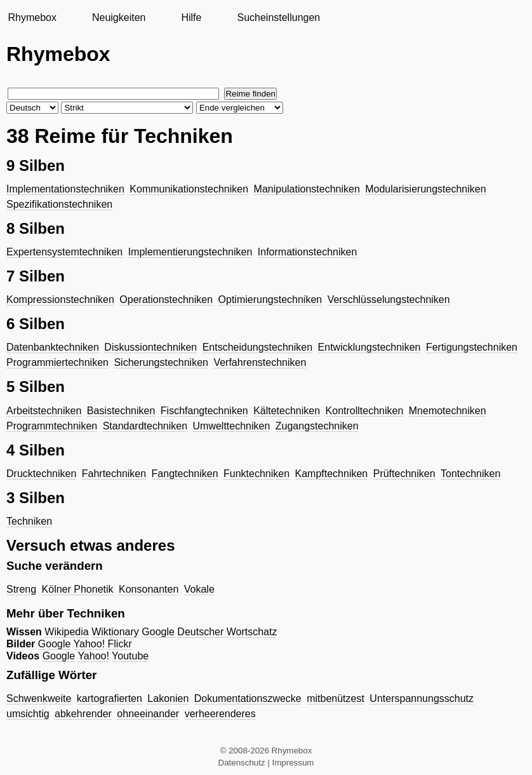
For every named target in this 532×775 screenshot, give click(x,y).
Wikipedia (66, 632)
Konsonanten (149, 589)
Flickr (120, 644)
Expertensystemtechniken (64, 252)
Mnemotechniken (448, 411)
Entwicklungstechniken (369, 347)
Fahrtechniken (114, 474)
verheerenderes (220, 714)
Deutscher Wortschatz (227, 632)
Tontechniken (470, 474)
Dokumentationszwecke (248, 698)
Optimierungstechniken (270, 300)
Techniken (29, 521)
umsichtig (28, 714)
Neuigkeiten (119, 17)
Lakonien (168, 698)
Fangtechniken (185, 474)
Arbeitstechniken (44, 411)
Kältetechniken (287, 411)
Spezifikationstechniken (59, 204)
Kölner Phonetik (78, 589)
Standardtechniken (145, 426)
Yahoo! (90, 644)
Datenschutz (242, 763)
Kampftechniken (332, 474)
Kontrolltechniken (365, 411)
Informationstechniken (308, 252)
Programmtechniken (52, 426)
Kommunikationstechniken (189, 189)
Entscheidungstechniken (257, 347)
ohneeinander (148, 714)
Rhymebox (32, 17)
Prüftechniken (404, 474)
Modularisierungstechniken (425, 189)
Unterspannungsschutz (422, 698)
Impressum (293, 763)
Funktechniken (256, 474)
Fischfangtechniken (204, 411)
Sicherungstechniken (161, 362)
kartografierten (110, 698)
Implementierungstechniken (190, 252)
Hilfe (191, 17)
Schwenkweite (39, 698)
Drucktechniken (41, 474)
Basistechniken (121, 411)
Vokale (199, 589)
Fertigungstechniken (472, 347)
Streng (21, 589)
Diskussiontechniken (150, 347)
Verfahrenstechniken (260, 362)
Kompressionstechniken (60, 300)
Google (158, 632)
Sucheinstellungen (278, 17)
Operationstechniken (166, 300)
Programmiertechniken (57, 362)
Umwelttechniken (232, 426)
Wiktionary (115, 632)
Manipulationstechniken (307, 189)
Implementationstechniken (65, 189)
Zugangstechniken (317, 426)
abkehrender (83, 714)
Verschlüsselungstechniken (389, 300)
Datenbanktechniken (53, 347)
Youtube (130, 656)
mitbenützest (336, 698)
